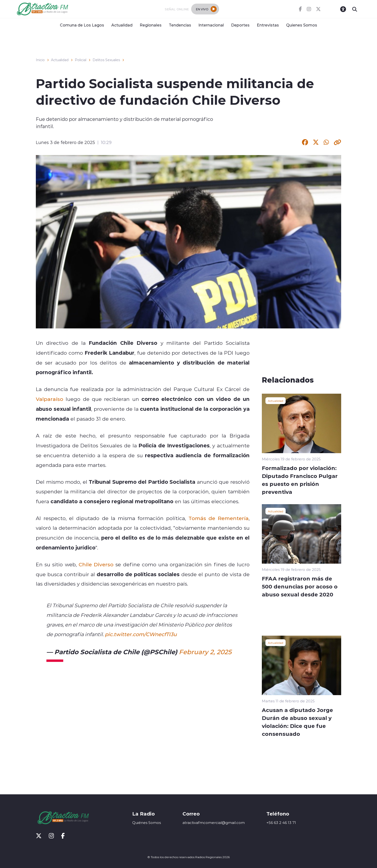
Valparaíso (50, 399)
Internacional (211, 25)
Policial (81, 60)
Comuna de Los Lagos (82, 25)
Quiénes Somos (147, 823)
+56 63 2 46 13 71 (281, 823)
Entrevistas (268, 25)
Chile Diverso (96, 564)
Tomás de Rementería (219, 518)
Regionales (151, 25)
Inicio (40, 60)
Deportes (240, 25)
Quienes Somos (302, 25)
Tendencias (180, 25)
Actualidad (122, 25)
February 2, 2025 (205, 652)
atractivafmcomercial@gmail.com (214, 823)
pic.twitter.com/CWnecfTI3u (141, 634)
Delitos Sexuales (106, 60)
